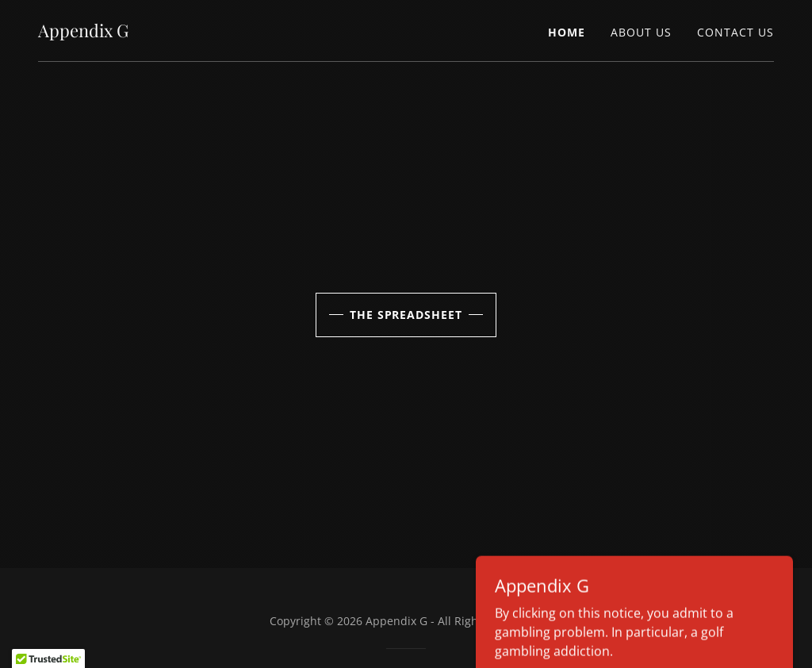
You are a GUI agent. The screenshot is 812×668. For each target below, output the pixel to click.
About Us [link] (641, 32)
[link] (83, 33)
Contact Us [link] (735, 32)
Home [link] (567, 32)
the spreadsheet (406, 315)
